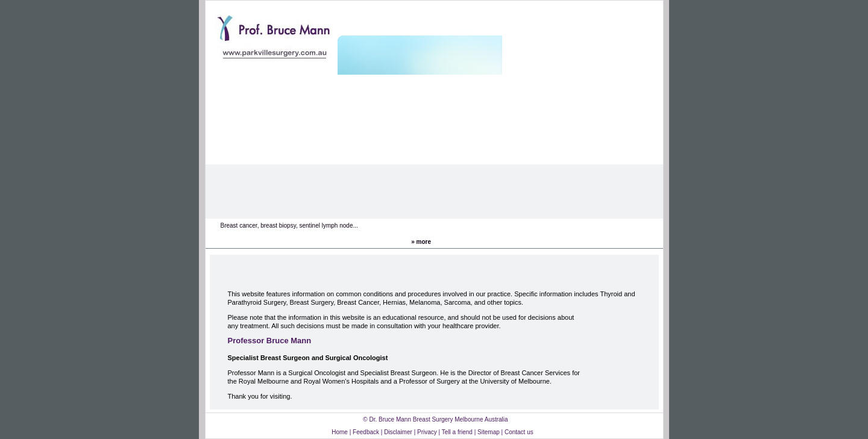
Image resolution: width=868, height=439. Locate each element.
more (424, 242)
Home (340, 432)
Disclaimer (399, 432)
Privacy (427, 432)
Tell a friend (457, 432)
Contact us (519, 432)
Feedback (366, 432)
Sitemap (489, 432)
